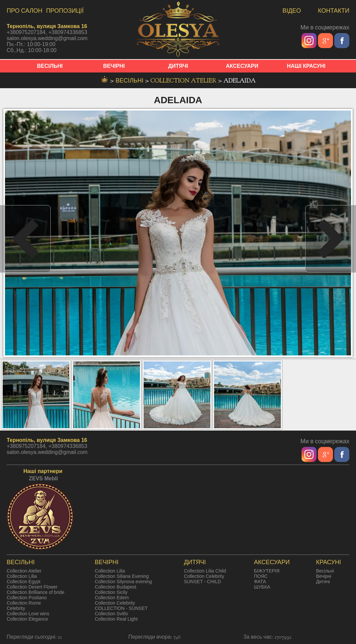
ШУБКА (262, 587)
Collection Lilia (22, 576)
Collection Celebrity (115, 603)
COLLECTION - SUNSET (121, 608)
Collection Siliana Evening (122, 576)
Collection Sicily (111, 592)
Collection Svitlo (112, 614)
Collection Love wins (28, 614)
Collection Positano (27, 598)
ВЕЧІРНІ (114, 66)
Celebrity (16, 608)
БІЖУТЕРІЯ (267, 571)
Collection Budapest (116, 587)
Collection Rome (24, 603)
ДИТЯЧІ (178, 66)
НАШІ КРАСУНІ (306, 66)
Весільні (325, 571)
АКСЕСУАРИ (242, 66)
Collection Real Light (116, 619)
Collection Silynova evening (123, 582)
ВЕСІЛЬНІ (50, 66)
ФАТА (260, 582)
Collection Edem (112, 598)
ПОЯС (261, 576)
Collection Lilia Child (205, 571)
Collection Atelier (184, 81)
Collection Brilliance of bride (36, 592)
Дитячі (323, 582)
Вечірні (324, 576)
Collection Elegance (27, 619)
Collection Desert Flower (32, 587)
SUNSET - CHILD (203, 582)
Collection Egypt (24, 582)
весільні (130, 81)
